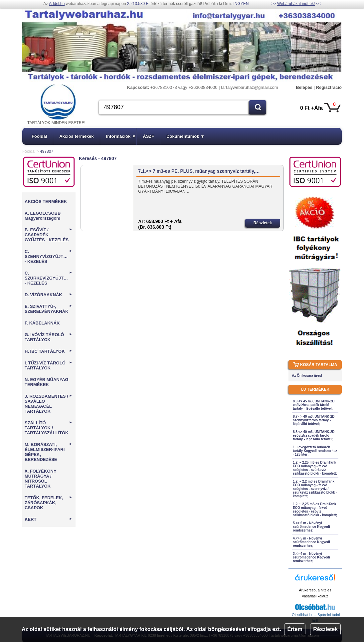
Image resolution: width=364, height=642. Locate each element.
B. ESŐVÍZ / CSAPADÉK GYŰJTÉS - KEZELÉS (49, 235)
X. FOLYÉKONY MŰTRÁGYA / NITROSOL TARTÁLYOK (40, 479)
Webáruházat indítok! (296, 4)
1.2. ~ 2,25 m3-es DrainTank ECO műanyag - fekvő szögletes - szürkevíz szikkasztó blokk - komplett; (315, 468)
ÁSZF (148, 136)
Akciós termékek (76, 136)
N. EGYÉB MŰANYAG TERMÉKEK (47, 382)
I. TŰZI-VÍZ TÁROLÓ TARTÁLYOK (49, 365)
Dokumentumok (185, 136)
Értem (295, 629)
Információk (121, 136)
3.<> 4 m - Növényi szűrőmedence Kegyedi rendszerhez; (311, 557)
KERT (49, 519)
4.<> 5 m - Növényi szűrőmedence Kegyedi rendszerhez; (311, 542)
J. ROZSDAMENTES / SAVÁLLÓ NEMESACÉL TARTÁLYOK (49, 404)
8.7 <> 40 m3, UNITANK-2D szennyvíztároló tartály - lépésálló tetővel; (314, 420)
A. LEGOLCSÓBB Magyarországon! (43, 216)
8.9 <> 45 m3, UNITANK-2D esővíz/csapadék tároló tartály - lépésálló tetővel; (314, 405)
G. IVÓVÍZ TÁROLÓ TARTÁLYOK (49, 337)
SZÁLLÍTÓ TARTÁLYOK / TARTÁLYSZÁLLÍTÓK (49, 428)
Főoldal (39, 136)
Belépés (304, 87)
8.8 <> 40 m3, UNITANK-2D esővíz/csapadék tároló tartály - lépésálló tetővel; (314, 435)
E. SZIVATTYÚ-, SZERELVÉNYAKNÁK (49, 309)
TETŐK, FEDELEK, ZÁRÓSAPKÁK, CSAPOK (49, 503)
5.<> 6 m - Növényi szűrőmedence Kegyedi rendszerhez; (311, 527)
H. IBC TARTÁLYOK (49, 351)
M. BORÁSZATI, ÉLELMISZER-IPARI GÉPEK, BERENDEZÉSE (49, 452)
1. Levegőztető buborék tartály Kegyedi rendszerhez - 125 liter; (315, 451)
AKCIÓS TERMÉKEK (46, 202)
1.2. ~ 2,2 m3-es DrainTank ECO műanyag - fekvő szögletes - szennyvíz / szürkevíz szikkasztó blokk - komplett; (315, 489)
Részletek (325, 629)
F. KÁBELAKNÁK (42, 323)
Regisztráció (329, 87)
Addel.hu (57, 4)
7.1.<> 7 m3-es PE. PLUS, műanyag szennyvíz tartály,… (199, 171)
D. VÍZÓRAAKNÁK (49, 295)
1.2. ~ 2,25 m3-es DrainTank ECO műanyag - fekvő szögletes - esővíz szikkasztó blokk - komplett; (315, 510)
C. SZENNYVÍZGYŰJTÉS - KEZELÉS (49, 256)
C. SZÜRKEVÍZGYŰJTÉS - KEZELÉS (49, 278)
